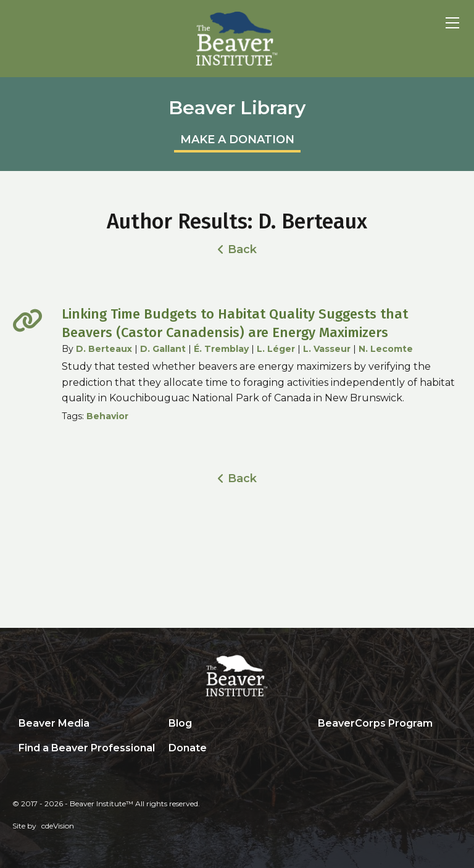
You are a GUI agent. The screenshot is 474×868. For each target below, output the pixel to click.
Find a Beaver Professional (87, 748)
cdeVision (58, 826)
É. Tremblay (221, 349)
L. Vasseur (327, 349)
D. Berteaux (104, 349)
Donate (188, 748)
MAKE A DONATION (237, 140)
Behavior (107, 416)
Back (242, 249)
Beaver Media (54, 723)
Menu (452, 23)
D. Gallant (163, 349)
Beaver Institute (237, 39)
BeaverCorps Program (375, 723)
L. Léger (276, 349)
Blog (180, 723)
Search (321, 749)
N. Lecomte (386, 349)
